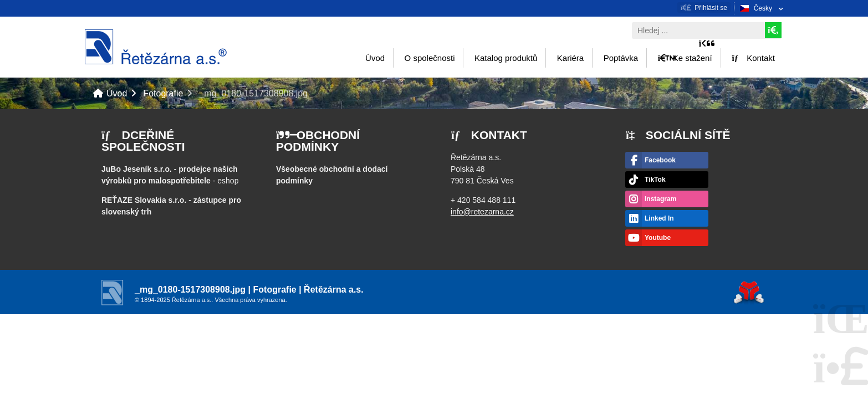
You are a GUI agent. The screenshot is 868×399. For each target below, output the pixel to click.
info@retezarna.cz (482, 212)
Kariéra (570, 58)
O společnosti (430, 58)
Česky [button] (763, 8)
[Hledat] (773, 30)
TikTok (655, 180)
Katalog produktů (506, 58)
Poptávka (621, 58)
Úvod (156, 47)
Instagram (660, 199)
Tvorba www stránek (749, 292)
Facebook (660, 160)
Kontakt (753, 58)
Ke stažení (685, 58)
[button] (704, 7)
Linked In (659, 218)
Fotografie (163, 93)
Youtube (658, 238)
